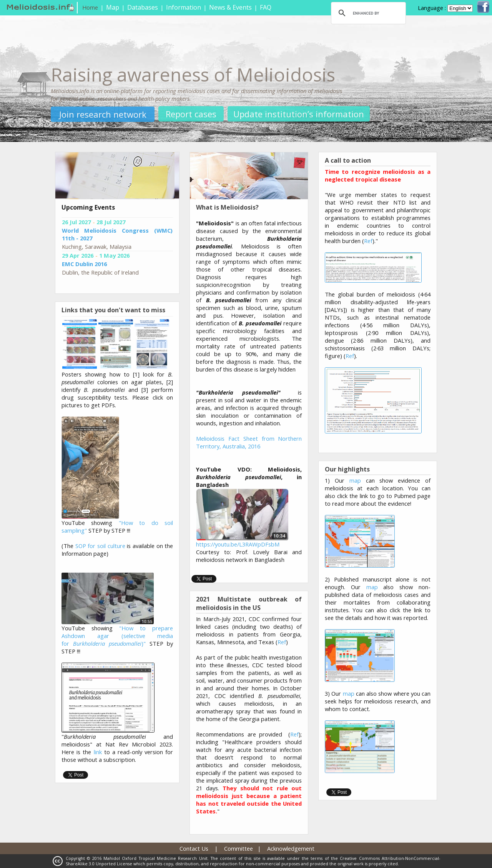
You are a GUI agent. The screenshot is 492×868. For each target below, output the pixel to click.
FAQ (266, 7)
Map (113, 7)
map (355, 480)
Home (90, 7)
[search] (367, 13)
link (98, 752)
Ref (282, 642)
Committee (239, 848)
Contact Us (194, 848)
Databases (143, 7)
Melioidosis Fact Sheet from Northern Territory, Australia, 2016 (249, 442)
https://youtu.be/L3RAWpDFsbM (238, 544)
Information (184, 7)
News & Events (230, 7)
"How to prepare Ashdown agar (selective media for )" (117, 636)
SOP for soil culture (100, 546)
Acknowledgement (291, 848)
